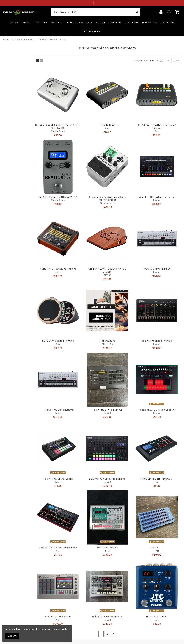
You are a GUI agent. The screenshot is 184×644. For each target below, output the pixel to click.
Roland (157, 200)
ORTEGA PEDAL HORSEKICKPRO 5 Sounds (107, 270)
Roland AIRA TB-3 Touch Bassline (157, 410)
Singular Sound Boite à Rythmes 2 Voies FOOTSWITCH (58, 126)
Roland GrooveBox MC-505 (107, 617)
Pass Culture (107, 341)
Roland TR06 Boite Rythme (58, 410)
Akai (157, 482)
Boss (58, 344)
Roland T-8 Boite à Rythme (157, 341)
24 (177, 61)
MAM (157, 551)
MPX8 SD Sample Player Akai (157, 479)
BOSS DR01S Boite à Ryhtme (58, 341)
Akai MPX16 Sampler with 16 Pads (58, 548)
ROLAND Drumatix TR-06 (157, 269)
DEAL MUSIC (107, 344)
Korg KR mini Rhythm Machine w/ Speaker (157, 126)
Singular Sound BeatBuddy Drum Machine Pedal (107, 198)
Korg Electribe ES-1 (107, 548)
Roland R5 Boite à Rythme (107, 410)
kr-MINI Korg (107, 125)
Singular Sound (58, 131)
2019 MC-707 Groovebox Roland (107, 479)
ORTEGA (107, 275)
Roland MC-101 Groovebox (58, 479)
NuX (157, 620)
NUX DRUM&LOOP (157, 617)
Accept (12, 636)
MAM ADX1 (157, 548)
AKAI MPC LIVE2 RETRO (58, 617)
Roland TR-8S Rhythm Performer (157, 197)
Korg (107, 128)
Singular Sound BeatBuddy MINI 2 (58, 197)
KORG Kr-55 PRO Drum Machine (58, 269)
